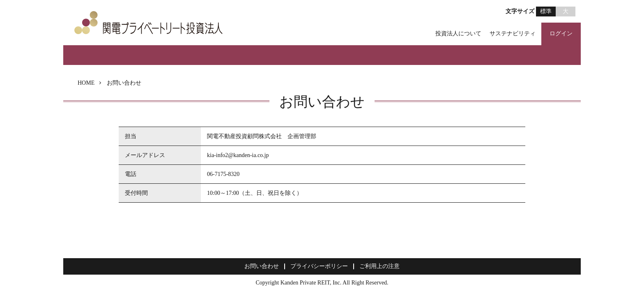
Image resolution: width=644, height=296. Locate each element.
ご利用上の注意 (379, 266)
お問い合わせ (262, 266)
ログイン (561, 34)
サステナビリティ (513, 34)
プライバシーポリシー (319, 266)
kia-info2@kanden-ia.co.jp (238, 155)
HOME (86, 83)
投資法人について (458, 34)
